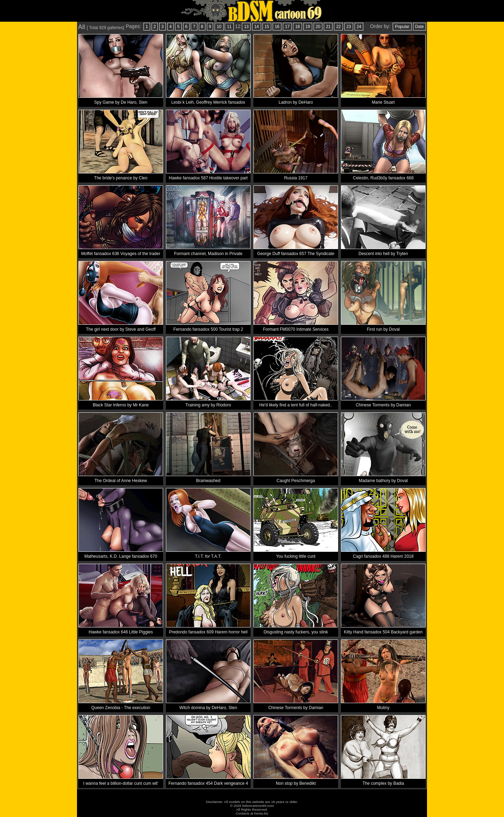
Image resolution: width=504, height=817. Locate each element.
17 (287, 27)
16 (277, 27)
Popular (402, 27)
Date (419, 27)
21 (328, 27)
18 (297, 27)
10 (219, 27)
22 (338, 27)
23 (349, 27)
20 (318, 27)
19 (308, 27)
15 (267, 27)
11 (229, 27)
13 (246, 27)
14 (256, 27)
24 (359, 27)
